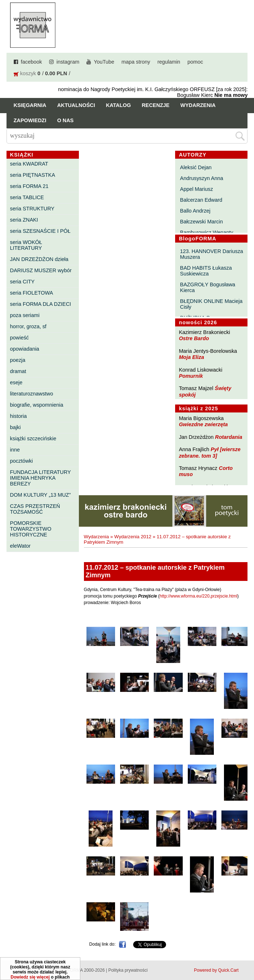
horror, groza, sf (28, 326)
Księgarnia (30, 105)
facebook (31, 62)
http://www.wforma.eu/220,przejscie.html (198, 596)
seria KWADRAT (29, 164)
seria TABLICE (27, 197)
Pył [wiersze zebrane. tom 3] (209, 452)
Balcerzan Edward (201, 200)
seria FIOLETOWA (32, 293)
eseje (16, 382)
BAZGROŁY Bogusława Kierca (208, 287)
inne (15, 450)
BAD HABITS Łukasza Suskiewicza (206, 271)
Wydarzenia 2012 (133, 537)
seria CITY (22, 282)
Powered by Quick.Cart (216, 970)
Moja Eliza (191, 357)
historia (18, 416)
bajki (16, 427)
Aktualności (76, 105)
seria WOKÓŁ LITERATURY (26, 245)
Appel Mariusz (197, 189)
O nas (65, 120)
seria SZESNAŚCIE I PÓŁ (40, 231)
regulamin (169, 62)
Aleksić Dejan (196, 167)
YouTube (104, 62)
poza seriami (25, 315)
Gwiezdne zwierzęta (203, 424)
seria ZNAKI (24, 220)
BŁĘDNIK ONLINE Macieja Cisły (211, 304)
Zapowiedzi (30, 120)
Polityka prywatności (128, 970)
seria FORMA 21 (29, 186)
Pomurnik (191, 376)
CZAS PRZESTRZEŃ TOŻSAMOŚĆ (35, 509)
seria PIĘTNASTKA (33, 175)
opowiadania (25, 349)
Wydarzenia (198, 105)
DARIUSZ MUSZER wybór (41, 270)
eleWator (20, 546)
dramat (18, 371)
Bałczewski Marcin (202, 222)
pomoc (195, 62)
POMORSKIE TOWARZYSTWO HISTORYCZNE (31, 529)
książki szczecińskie (33, 438)
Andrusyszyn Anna (202, 178)
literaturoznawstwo (32, 394)
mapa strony (136, 62)
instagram (68, 62)
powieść (20, 338)
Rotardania (228, 437)
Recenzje (156, 105)
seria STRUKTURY (32, 209)
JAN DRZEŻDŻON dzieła (39, 259)
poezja (18, 360)
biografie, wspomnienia (37, 405)
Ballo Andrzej (195, 211)
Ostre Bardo (194, 338)
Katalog (118, 105)
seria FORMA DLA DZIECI (41, 304)
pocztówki (22, 461)
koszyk (28, 73)
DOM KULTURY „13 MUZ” (41, 495)
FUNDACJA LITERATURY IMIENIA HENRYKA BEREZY (41, 478)
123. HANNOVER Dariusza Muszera (212, 254)
